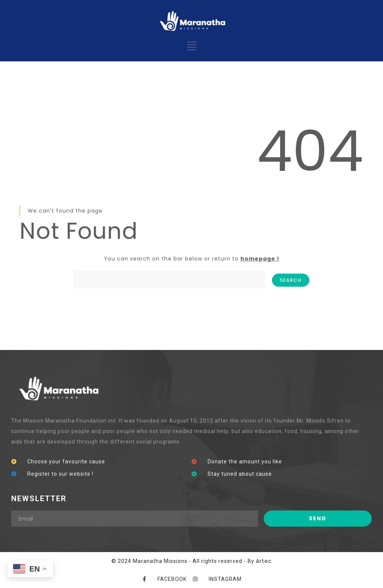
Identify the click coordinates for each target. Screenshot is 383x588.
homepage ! (260, 259)
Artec (264, 561)
